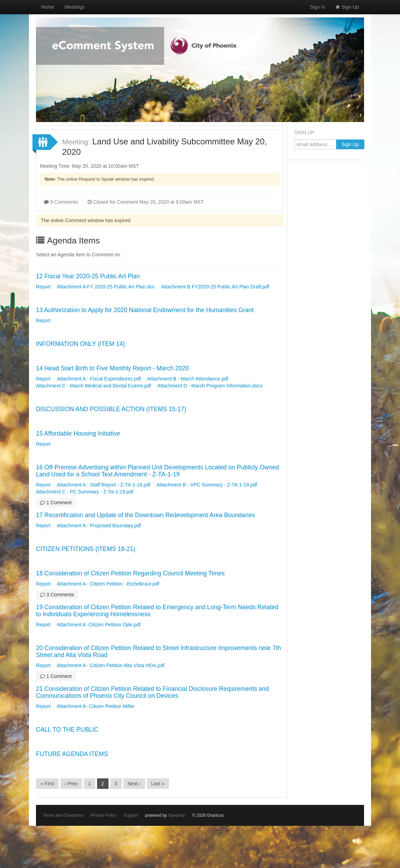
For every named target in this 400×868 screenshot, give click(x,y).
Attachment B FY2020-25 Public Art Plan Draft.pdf (215, 287)
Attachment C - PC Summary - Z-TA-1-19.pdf (85, 492)
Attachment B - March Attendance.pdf (188, 379)
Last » (158, 784)
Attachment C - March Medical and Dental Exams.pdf (94, 386)
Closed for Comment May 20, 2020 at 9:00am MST (146, 202)
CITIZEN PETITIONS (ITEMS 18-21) (86, 549)
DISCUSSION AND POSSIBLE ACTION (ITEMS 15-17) (111, 409)
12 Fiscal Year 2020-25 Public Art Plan (88, 276)
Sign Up (347, 7)
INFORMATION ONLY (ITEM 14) (80, 344)
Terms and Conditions (63, 815)
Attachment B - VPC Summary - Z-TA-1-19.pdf (207, 485)
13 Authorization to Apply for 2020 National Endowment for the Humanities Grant (145, 310)
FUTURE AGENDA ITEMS (72, 754)
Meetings (75, 7)
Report (43, 287)
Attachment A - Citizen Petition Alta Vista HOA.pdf (111, 665)
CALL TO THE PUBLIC (67, 730)
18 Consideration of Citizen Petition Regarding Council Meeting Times (130, 573)
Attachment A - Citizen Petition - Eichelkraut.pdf (108, 584)
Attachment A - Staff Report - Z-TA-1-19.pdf (104, 485)
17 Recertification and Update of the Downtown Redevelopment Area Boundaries (145, 515)
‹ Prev (71, 784)
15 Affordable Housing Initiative (78, 433)
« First (47, 784)
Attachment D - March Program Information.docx (210, 386)
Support (131, 815)
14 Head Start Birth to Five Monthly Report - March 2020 (112, 368)
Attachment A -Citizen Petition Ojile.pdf (99, 625)
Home (48, 7)
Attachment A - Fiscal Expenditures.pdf (99, 379)
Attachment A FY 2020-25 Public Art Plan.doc (106, 287)
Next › (134, 784)
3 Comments (57, 595)
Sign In (318, 7)
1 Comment (56, 503)
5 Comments (61, 202)
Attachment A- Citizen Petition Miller (96, 706)
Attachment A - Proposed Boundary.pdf (99, 526)
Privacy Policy (103, 815)
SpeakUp (176, 815)
